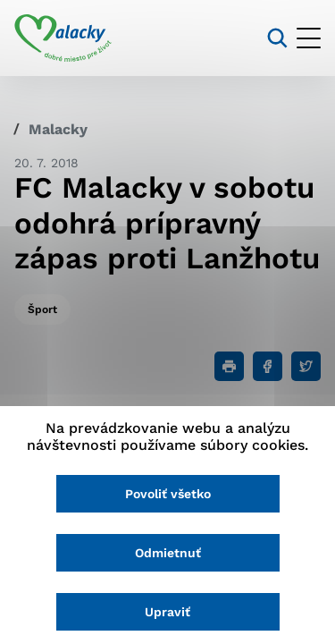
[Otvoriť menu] (309, 38)
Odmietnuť (168, 553)
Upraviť (167, 612)
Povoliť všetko (168, 494)
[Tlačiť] (229, 366)
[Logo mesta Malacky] (63, 38)
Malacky (58, 129)
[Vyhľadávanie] (277, 38)
